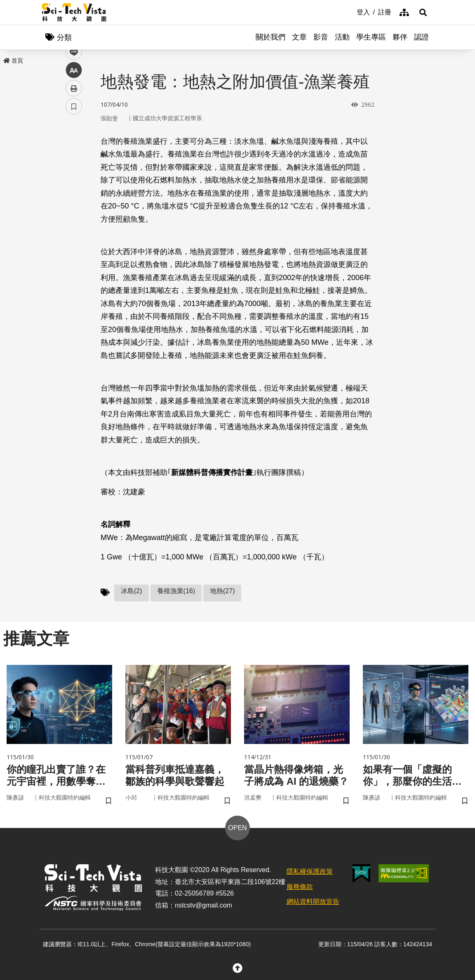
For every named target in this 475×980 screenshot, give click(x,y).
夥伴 (400, 37)
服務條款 (300, 887)
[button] (423, 12)
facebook (74, 158)
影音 (321, 37)
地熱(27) (222, 591)
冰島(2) (132, 591)
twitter (74, 176)
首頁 (13, 61)
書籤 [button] (74, 248)
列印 (74, 230)
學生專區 (371, 37)
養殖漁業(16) (176, 591)
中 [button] (74, 212)
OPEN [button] (237, 828)
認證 (421, 37)
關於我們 (270, 37)
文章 (299, 37)
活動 (342, 37)
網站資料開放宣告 (313, 902)
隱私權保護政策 (310, 871)
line (71, 194)
